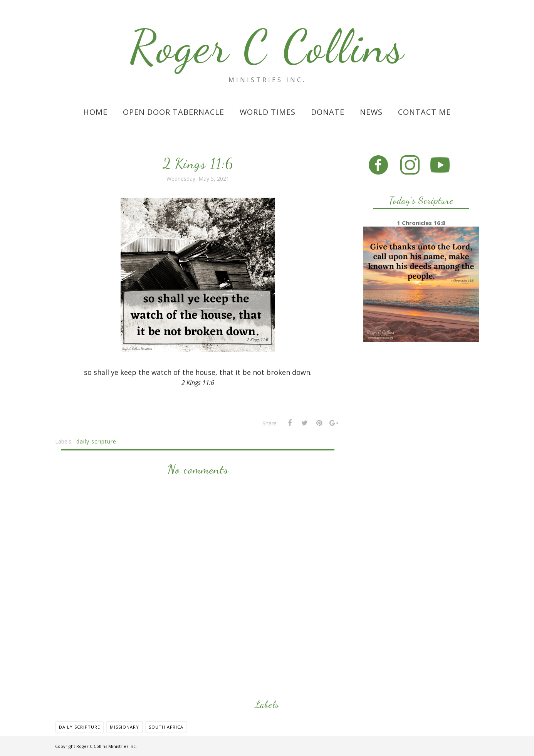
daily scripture (96, 441)
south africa (166, 727)
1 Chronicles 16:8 (421, 223)
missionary (124, 727)
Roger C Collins (267, 47)
